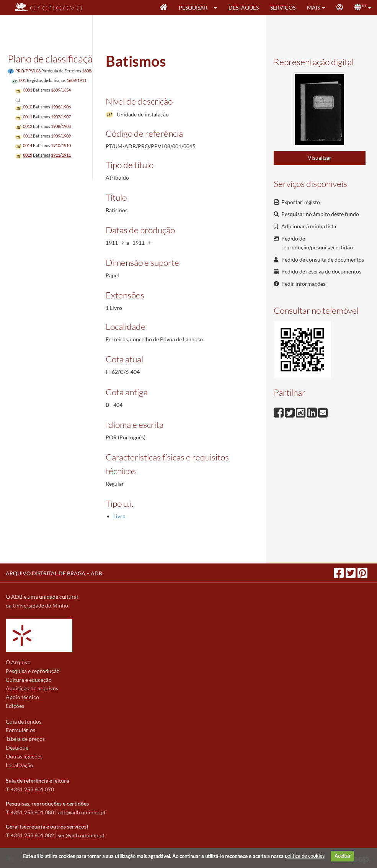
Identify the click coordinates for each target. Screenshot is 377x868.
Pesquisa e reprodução (33, 671)
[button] (218, 8)
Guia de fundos (24, 721)
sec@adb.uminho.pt (81, 835)
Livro (119, 516)
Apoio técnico (22, 697)
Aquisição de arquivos (32, 688)
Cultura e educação (29, 680)
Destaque (17, 748)
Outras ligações (24, 756)
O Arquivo (18, 662)
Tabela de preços (25, 739)
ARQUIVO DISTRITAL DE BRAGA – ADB (54, 573)
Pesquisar (193, 7)
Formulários (20, 730)
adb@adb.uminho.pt (82, 812)
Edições (15, 706)
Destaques (244, 7)
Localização (20, 765)
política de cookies (305, 856)
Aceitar (343, 856)
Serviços (283, 7)
